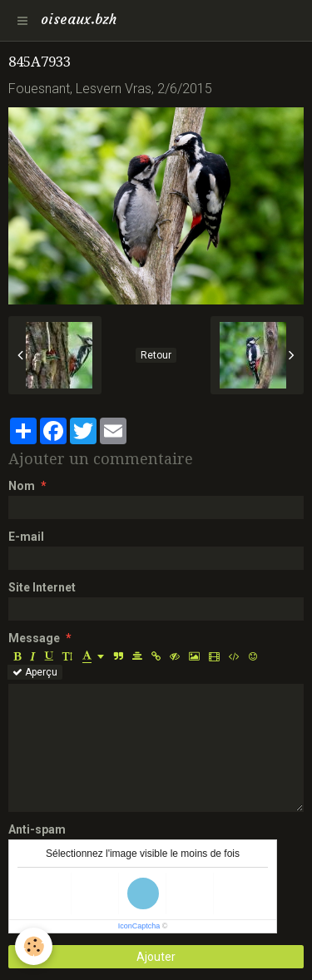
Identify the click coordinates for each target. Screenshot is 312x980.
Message (34, 638)
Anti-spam (37, 829)
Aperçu (35, 672)
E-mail (26, 537)
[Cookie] (34, 946)
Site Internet (42, 587)
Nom (22, 486)
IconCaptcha (139, 926)
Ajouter (156, 957)
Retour (156, 355)
